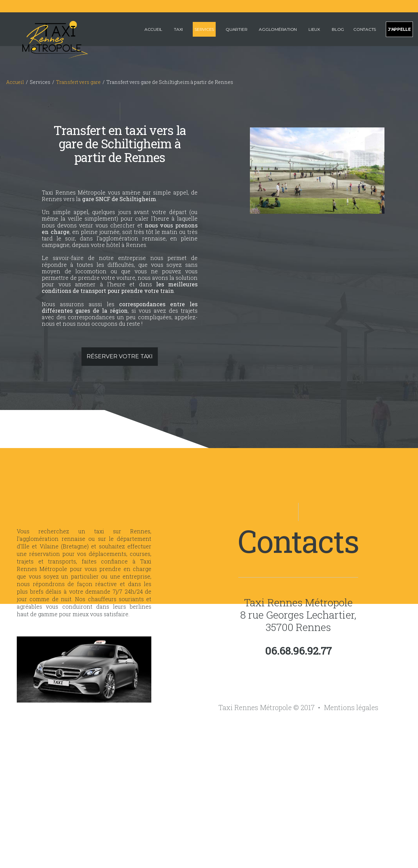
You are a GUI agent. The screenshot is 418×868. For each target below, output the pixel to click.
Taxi (178, 29)
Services (204, 29)
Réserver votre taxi (120, 356)
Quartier (236, 29)
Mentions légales (351, 707)
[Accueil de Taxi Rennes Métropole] (47, 38)
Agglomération (278, 29)
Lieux (314, 29)
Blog (338, 29)
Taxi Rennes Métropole (298, 602)
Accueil (153, 29)
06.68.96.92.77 (298, 651)
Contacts (365, 29)
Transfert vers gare (78, 82)
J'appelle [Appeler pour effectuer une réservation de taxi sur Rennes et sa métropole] (399, 29)
